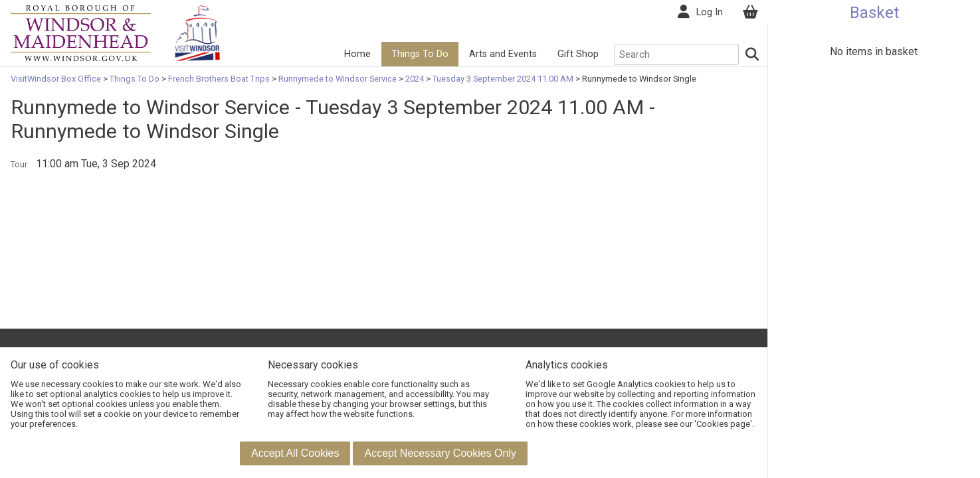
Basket (874, 13)
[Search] (751, 54)
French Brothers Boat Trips (219, 79)
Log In (708, 12)
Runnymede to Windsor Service (338, 79)
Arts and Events (502, 54)
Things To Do (419, 54)
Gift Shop (577, 54)
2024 (415, 79)
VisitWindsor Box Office (57, 79)
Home (357, 54)
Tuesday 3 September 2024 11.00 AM (503, 79)
